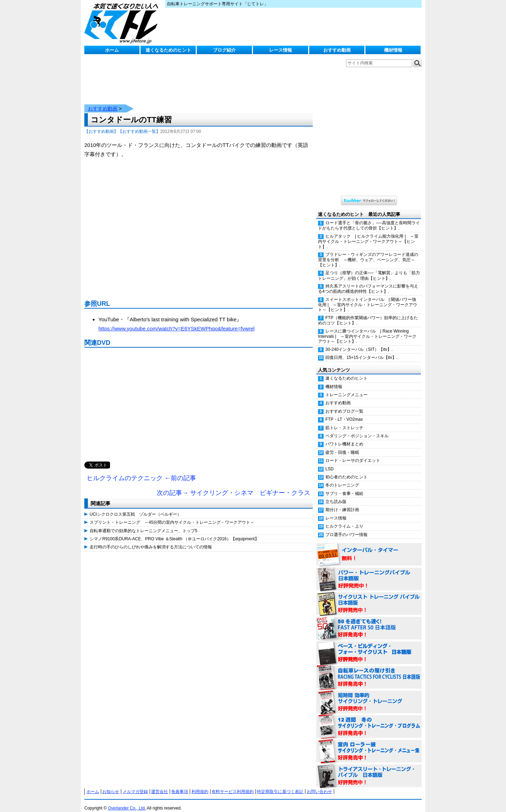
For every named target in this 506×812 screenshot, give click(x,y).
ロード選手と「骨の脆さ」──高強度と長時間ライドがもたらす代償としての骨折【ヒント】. (369, 218)
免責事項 (180, 785)
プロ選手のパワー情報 (346, 528)
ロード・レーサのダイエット (353, 453)
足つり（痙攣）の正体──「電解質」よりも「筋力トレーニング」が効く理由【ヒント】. (369, 268)
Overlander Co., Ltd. (127, 801)
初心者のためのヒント (346, 470)
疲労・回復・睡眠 (342, 445)
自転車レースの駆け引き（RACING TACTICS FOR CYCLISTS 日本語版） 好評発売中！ (369, 671)
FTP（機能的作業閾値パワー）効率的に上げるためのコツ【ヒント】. (368, 313)
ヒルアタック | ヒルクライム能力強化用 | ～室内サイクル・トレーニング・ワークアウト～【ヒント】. (368, 234)
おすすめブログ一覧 (344, 404)
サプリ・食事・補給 (344, 486)
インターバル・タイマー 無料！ (369, 548)
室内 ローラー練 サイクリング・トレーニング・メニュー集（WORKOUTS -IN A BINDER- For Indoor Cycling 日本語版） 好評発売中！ (369, 745)
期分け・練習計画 (342, 503)
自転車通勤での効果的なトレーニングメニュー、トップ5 (144, 524)
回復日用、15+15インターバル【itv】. (361, 350)
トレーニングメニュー (346, 388)
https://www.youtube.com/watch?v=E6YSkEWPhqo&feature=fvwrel (176, 321)
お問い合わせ (319, 785)
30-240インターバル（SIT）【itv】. (359, 342)
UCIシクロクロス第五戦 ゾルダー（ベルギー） (135, 507)
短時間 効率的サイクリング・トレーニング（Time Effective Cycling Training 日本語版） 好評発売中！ (369, 695)
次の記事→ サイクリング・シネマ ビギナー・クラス (233, 486)
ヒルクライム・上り (344, 519)
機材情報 (393, 50)
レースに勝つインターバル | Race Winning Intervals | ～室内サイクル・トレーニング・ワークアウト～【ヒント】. (367, 329)
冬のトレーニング (342, 478)
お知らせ (111, 785)
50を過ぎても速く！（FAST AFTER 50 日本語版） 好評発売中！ (369, 621)
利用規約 (200, 785)
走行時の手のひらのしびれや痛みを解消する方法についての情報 (151, 540)
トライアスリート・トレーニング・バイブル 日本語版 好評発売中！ (369, 769)
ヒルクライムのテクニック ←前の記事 (141, 471)
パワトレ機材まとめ (344, 437)
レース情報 (281, 50)
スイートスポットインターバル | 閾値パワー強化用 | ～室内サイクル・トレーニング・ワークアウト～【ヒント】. (368, 298)
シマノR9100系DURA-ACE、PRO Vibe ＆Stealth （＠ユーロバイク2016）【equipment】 (174, 532)
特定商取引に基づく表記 (280, 785)
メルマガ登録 (135, 785)
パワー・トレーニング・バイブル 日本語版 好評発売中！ (369, 572)
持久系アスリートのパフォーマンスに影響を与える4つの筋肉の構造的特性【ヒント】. (368, 282)
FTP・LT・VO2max (344, 412)
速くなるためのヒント (168, 50)
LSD (329, 462)
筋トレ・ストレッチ (344, 421)
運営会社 (160, 785)
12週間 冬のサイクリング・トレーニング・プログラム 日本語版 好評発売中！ (369, 720)
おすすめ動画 (337, 50)
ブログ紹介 (224, 50)
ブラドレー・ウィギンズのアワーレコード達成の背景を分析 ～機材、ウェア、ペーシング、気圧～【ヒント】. (368, 253)
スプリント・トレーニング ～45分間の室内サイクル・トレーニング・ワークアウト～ (172, 515)
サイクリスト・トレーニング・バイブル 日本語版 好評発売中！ (369, 597)
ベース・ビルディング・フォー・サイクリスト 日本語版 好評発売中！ (369, 646)
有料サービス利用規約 (233, 785)
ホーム (112, 50)
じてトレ (123, 23)
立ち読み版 (336, 495)
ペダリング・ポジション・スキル (357, 429)
